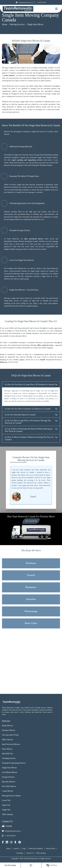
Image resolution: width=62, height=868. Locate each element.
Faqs (24, 849)
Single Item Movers (9, 768)
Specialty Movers (9, 782)
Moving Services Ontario (11, 796)
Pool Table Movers (9, 786)
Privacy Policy (51, 849)
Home (5, 24)
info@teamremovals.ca (24, 2)
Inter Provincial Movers (11, 744)
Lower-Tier (6, 800)
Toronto (31, 575)
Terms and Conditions (36, 849)
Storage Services (8, 777)
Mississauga (31, 611)
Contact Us (30, 853)
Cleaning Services (9, 758)
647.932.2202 (13, 362)
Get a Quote (31, 521)
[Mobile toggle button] (56, 9)
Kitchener (31, 563)
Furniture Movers (9, 730)
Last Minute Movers (10, 772)
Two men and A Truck (10, 735)
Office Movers (7, 740)
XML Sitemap (7, 814)
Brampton (31, 587)
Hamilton (31, 599)
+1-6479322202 (40, 2)
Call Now (52, 865)
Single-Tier (6, 810)
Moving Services (17, 24)
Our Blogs (20, 853)
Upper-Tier (6, 805)
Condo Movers (8, 791)
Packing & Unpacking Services (14, 763)
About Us (16, 849)
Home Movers (7, 726)
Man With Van (7, 754)
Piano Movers (7, 749)
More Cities (31, 623)
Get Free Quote (10, 865)
